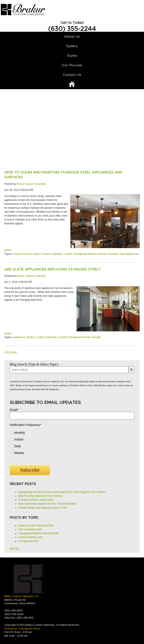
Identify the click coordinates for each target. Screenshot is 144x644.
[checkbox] (72, 444)
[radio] (72, 434)
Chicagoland (28, 541)
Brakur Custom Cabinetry (31, 184)
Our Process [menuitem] (72, 65)
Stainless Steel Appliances (123, 254)
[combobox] (69, 370)
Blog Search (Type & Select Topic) (34, 364)
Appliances (19, 337)
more (8, 250)
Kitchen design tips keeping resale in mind (43, 508)
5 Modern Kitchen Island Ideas (36, 500)
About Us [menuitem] (72, 36)
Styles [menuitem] (72, 56)
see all (14, 548)
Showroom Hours (30, 629)
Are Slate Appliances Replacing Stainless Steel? (52, 269)
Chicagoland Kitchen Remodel (39, 533)
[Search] (131, 370)
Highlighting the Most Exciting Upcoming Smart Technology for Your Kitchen (62, 492)
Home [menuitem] (72, 84)
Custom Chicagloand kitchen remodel (85, 254)
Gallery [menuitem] (72, 46)
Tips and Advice (30, 529)
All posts (11, 352)
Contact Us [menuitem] (72, 75)
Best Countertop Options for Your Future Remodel (47, 504)
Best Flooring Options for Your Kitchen (40, 496)
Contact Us (11, 629)
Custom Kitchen (22, 254)
